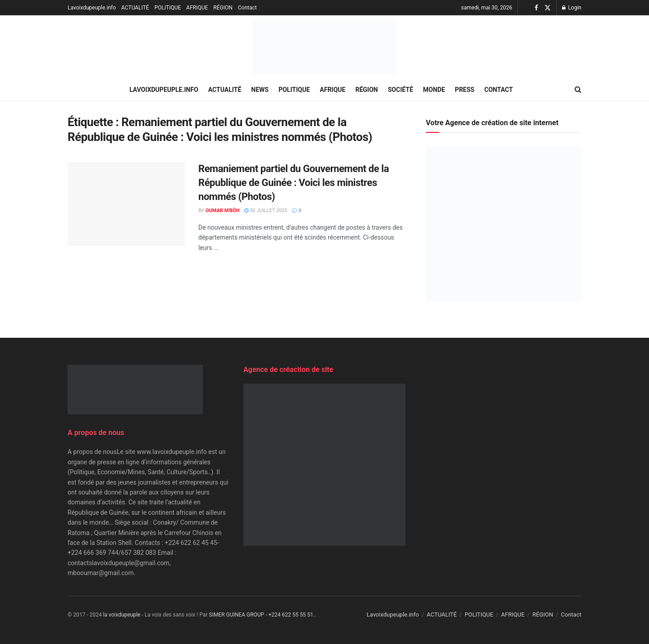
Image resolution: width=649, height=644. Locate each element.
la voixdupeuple (122, 615)
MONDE (434, 90)
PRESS (464, 90)
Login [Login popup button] (572, 8)
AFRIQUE (197, 8)
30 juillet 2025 (266, 211)
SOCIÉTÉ (401, 90)
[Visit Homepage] (324, 47)
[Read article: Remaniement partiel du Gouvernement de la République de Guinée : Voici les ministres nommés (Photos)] (126, 204)
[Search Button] (578, 90)
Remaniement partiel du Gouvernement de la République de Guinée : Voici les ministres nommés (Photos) (294, 183)
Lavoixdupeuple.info (92, 8)
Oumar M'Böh (223, 211)
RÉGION (223, 8)
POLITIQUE (168, 8)
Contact (247, 8)
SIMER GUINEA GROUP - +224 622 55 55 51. (262, 615)
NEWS (260, 90)
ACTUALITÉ (135, 8)
